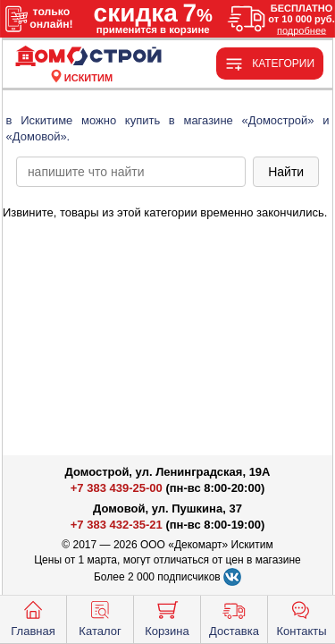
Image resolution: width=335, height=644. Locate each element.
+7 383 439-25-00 (117, 488)
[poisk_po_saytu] (131, 172)
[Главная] (88, 57)
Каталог (100, 617)
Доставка (234, 617)
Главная (33, 617)
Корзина (167, 617)
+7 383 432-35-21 (117, 525)
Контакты (301, 617)
